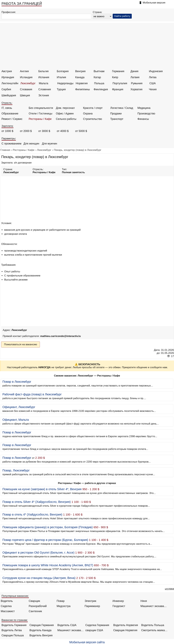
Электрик (90, 601)
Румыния (137, 83)
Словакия (26, 89)
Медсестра (64, 606)
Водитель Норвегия (126, 625)
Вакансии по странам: (15, 620)
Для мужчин (49, 144)
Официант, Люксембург (19, 407)
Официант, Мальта (16, 420)
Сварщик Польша (13, 635)
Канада (80, 77)
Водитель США (67, 625)
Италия (61, 77)
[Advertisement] (87, 47)
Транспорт (117, 119)
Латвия (135, 77)
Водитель (7, 601)
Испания (44, 77)
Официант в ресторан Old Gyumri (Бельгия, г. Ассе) (38, 553)
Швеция (25, 95)
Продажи (116, 114)
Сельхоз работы (66, 119)
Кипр (115, 77)
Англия (24, 71)
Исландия (26, 77)
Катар (97, 77)
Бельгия (43, 71)
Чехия (153, 89)
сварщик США (94, 630)
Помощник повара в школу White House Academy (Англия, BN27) (48, 565)
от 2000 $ (26, 131)
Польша (99, 83)
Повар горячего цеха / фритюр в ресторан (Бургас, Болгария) (45, 540)
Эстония (44, 95)
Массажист (8, 611)
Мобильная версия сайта (87, 642)
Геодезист (119, 606)
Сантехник (35, 611)
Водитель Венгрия (41, 635)
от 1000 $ (7, 131)
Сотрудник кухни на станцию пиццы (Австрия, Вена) (39, 578)
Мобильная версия (154, 3)
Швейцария (9, 95)
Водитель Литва (12, 630)
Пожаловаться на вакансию (21, 344)
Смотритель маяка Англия (154, 630)
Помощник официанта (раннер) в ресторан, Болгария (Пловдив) (48, 527)
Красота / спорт (93, 108)
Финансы (143, 119)
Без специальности (41, 108)
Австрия (7, 71)
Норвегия (82, 83)
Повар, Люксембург (16, 470)
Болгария (63, 71)
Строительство (93, 119)
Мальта (43, 83)
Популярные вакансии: (15, 596)
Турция (61, 89)
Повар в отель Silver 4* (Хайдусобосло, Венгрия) (37, 502)
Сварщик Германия (42, 625)
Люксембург (28, 83)
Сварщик (34, 601)
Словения (45, 89)
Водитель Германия (14, 625)
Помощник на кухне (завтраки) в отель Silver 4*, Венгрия (42, 489)
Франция (118, 89)
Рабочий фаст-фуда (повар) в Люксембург (32, 394)
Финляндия (101, 89)
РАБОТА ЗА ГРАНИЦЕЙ (22, 4)
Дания (134, 71)
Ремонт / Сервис (12, 119)
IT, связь (7, 108)
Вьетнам (99, 71)
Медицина (144, 108)
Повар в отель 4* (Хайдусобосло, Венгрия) (32, 514)
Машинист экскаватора (154, 606)
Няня (144, 601)
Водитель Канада (40, 630)
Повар (61, 601)
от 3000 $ (44, 131)
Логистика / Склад (122, 108)
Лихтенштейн (10, 83)
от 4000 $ (63, 131)
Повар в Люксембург (17, 382)
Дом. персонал (65, 108)
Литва (153, 77)
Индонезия (156, 71)
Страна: (97, 12)
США (153, 83)
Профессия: (9, 12)
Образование (10, 114)
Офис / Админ (65, 114)
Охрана (88, 114)
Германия (118, 71)
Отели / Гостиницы (40, 114)
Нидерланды (65, 83)
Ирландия (8, 77)
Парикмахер (92, 606)
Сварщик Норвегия (125, 630)
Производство (146, 114)
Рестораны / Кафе (40, 119)
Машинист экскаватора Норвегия (71, 630)
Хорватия (136, 89)
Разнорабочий (38, 606)
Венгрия (80, 71)
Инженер (118, 601)
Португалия (120, 83)
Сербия (6, 89)
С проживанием (11, 144)
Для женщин (31, 144)
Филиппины (83, 89)
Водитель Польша (153, 625)
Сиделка (6, 606)
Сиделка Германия (97, 625)
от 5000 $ (81, 131)
